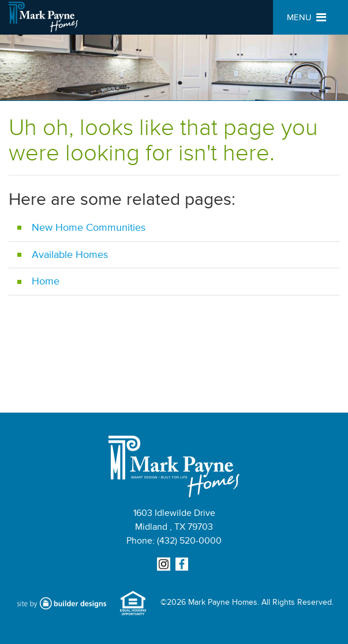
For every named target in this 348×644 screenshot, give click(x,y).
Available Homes (70, 254)
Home (46, 281)
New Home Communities (89, 227)
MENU (306, 18)
